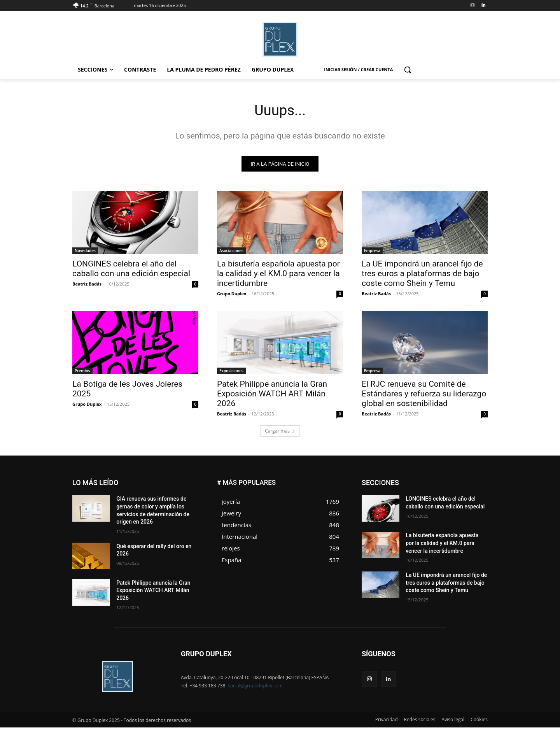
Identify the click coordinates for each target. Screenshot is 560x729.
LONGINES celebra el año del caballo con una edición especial (131, 271)
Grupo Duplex (232, 295)
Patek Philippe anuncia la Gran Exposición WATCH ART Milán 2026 (272, 396)
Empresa (372, 252)
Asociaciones (231, 252)
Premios (82, 373)
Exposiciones (231, 373)
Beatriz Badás (87, 286)
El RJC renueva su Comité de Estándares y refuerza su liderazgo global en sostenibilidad (424, 396)
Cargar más (280, 433)
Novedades (85, 252)
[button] (408, 70)
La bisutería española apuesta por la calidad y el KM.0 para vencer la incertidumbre (278, 275)
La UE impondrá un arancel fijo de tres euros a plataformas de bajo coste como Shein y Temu (422, 275)
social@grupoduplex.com (255, 687)
